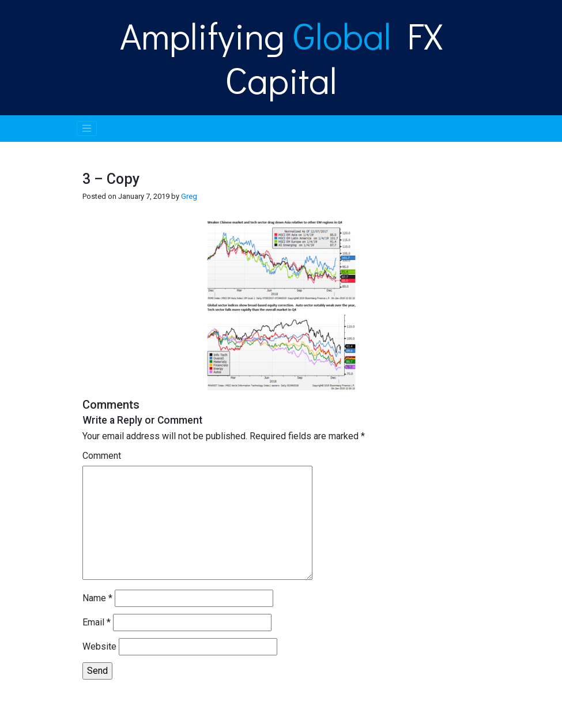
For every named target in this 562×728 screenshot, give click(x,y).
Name (97, 598)
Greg (189, 196)
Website (99, 646)
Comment (102, 456)
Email (97, 622)
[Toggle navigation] (87, 129)
